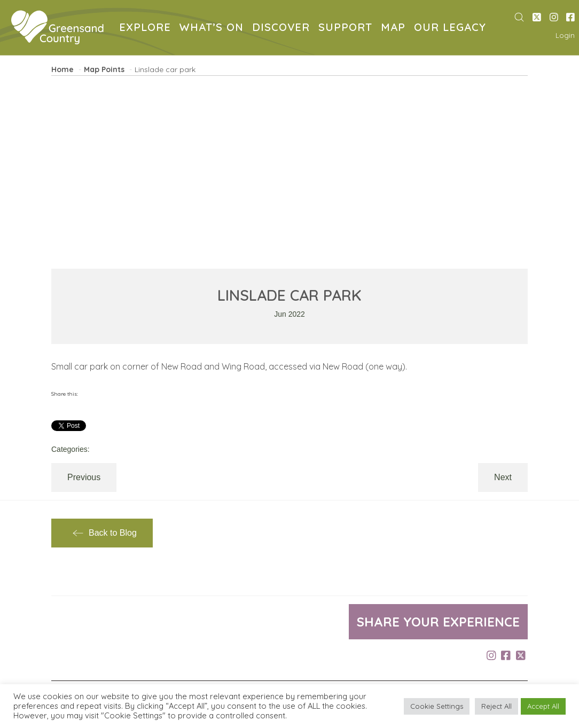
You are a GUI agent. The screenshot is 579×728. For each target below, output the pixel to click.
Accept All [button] (543, 706)
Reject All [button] (496, 706)
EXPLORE (147, 29)
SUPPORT (347, 29)
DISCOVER (283, 29)
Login (565, 35)
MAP (395, 29)
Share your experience (438, 622)
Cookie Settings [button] (437, 706)
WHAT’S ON (214, 29)
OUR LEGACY (452, 29)
